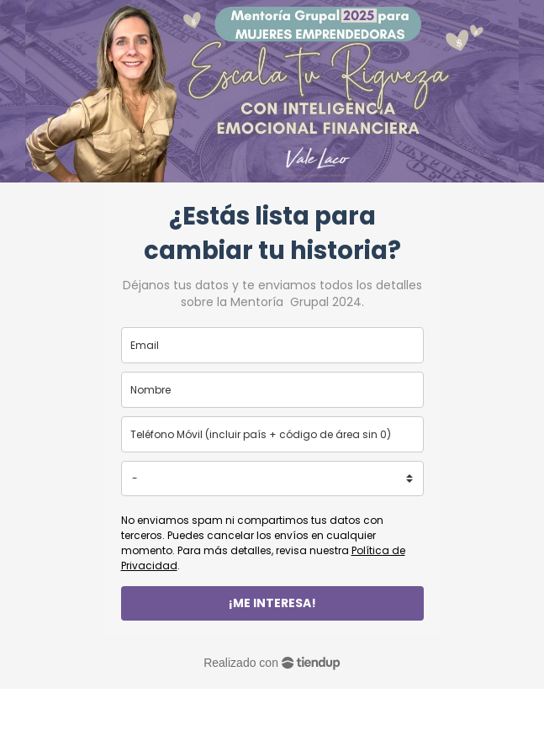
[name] (272, 390)
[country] (272, 478)
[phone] (272, 434)
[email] (272, 345)
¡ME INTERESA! (272, 603)
